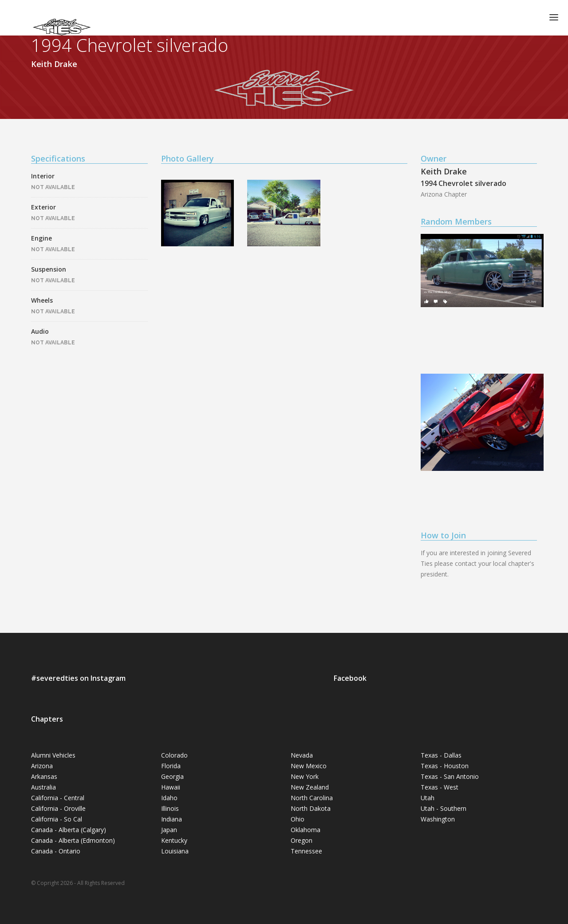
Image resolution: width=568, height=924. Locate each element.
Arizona (42, 766)
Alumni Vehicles (53, 755)
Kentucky (174, 840)
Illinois (170, 808)
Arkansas (44, 776)
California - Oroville (58, 808)
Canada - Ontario (56, 851)
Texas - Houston (445, 766)
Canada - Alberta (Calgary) (69, 830)
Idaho (169, 798)
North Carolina (312, 798)
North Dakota (311, 808)
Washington (438, 819)
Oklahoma (306, 830)
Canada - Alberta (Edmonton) (73, 840)
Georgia (172, 776)
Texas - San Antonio (450, 776)
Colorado (174, 755)
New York (305, 776)
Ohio (298, 819)
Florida (171, 766)
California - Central (58, 798)
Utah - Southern (444, 808)
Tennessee (306, 851)
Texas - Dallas (441, 755)
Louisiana (175, 851)
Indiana (172, 819)
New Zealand (310, 787)
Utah (428, 798)
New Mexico (309, 766)
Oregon (302, 840)
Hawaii (171, 787)
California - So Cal (57, 819)
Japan (169, 830)
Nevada (302, 755)
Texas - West (440, 787)
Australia (43, 787)
